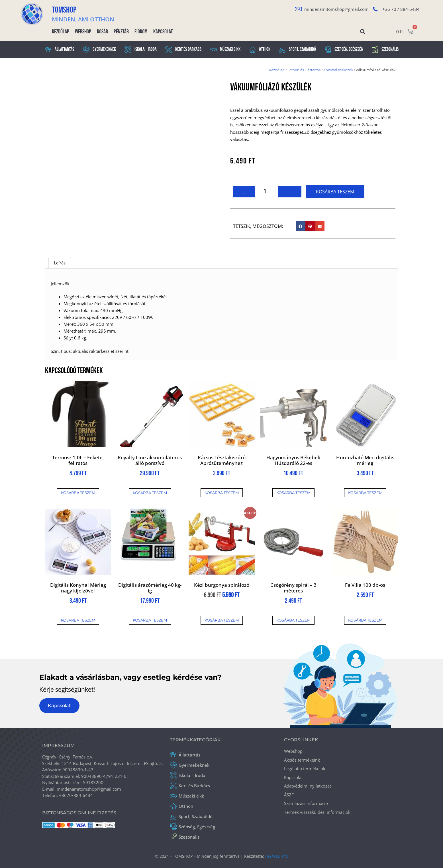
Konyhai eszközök (338, 70)
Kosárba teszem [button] (78, 493)
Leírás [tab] (60, 263)
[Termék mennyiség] (265, 192)
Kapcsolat (163, 32)
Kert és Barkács (183, 50)
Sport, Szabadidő (297, 50)
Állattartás (59, 50)
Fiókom (141, 32)
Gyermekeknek (99, 50)
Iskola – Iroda (141, 50)
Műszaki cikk (225, 50)
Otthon (260, 50)
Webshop (83, 32)
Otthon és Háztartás (304, 70)
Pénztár (121, 32)
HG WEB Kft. (277, 856)
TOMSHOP (64, 10)
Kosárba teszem (335, 192)
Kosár (102, 32)
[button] (363, 32)
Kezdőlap (61, 32)
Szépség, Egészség (344, 50)
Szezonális (385, 50)
